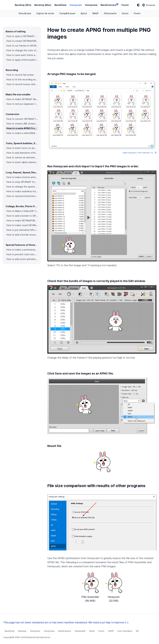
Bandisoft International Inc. (38, 637)
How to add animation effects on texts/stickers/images (22, 153)
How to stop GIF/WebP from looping (22, 182)
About (92, 631)
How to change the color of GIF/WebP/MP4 (22, 50)
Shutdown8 (80, 631)
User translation (125, 631)
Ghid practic (110, 13)
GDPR (111, 631)
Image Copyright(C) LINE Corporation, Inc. (140, 153)
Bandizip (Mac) (43, 5)
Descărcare (25, 13)
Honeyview (91, 5)
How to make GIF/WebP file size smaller (22, 99)
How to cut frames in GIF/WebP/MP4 (22, 46)
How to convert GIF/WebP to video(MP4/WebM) (22, 119)
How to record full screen (20, 75)
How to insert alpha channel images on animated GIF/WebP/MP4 (22, 162)
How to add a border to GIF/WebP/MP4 (22, 216)
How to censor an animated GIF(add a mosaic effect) (22, 158)
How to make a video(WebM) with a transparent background (22, 133)
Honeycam (76, 5)
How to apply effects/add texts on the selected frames (22, 60)
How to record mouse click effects (22, 84)
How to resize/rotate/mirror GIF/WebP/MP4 (22, 196)
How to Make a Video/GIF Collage (22, 211)
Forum (125, 5)
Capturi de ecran (45, 13)
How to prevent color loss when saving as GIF (22, 254)
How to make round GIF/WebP (22, 225)
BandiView (60, 5)
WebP (95, 13)
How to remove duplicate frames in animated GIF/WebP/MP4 (22, 104)
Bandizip (22, 631)
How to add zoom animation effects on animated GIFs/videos (22, 259)
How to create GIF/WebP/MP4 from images (22, 41)
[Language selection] (149, 5)
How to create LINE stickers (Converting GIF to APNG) (22, 124)
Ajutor (84, 13)
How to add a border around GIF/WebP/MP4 (22, 235)
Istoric (125, 13)
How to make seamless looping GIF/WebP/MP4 (22, 191)
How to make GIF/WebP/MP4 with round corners (22, 221)
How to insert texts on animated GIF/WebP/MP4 (22, 148)
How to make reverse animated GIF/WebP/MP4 (22, 177)
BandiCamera (109, 5)
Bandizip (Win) (23, 5)
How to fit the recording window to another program (22, 80)
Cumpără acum (67, 13)
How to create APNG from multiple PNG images (22, 128)
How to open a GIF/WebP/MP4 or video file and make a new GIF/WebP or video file (22, 36)
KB (137, 631)
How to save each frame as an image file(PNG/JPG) (22, 55)
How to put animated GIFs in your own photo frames (22, 230)
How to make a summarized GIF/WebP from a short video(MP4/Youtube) (22, 250)
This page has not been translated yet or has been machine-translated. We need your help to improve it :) (66, 622)
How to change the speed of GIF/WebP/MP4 (22, 187)
